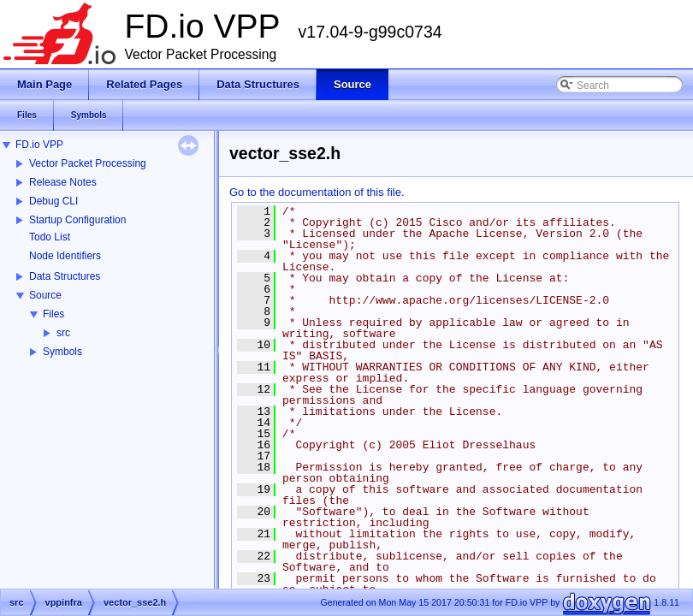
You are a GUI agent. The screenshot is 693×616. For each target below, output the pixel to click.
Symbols (62, 352)
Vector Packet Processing (88, 163)
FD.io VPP (39, 145)
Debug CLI (53, 201)
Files (53, 314)
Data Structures (65, 276)
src (63, 333)
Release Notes (63, 182)
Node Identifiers (65, 256)
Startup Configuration (77, 220)
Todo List (50, 237)
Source (45, 295)
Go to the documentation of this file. (317, 192)
